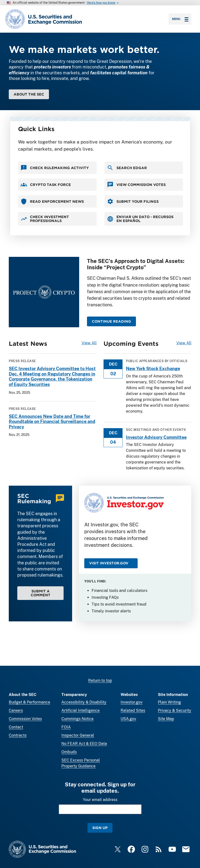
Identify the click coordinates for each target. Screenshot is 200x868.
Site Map (166, 719)
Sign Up (100, 828)
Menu (180, 19)
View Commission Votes (136, 185)
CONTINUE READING (111, 321)
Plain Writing (169, 702)
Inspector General (78, 735)
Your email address (100, 800)
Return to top (100, 680)
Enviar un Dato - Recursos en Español (140, 219)
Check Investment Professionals (45, 219)
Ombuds (69, 752)
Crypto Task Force (46, 185)
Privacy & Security (175, 710)
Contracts (18, 735)
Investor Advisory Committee (156, 437)
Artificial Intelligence (81, 710)
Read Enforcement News (52, 201)
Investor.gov (132, 702)
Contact (16, 727)
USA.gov (128, 719)
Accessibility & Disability (84, 702)
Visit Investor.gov (109, 563)
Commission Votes (25, 719)
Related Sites (133, 710)
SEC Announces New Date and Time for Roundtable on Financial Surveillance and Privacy (52, 421)
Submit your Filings (133, 201)
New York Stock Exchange (153, 369)
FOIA (66, 727)
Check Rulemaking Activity (55, 168)
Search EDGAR (127, 168)
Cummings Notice (77, 719)
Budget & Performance (29, 702)
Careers (16, 710)
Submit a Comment (41, 593)
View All (89, 343)
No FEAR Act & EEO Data (84, 744)
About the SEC (29, 94)
